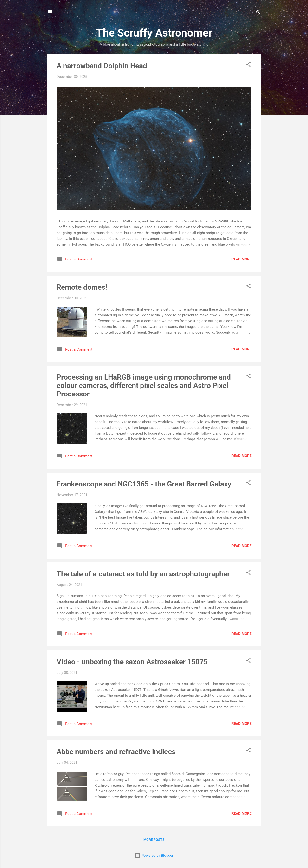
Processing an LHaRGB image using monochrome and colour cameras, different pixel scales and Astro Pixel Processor (144, 385)
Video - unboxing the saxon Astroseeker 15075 (132, 662)
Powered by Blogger (154, 856)
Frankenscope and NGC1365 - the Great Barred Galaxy (144, 484)
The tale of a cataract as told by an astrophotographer (143, 574)
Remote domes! (82, 287)
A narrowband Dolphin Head (102, 66)
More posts (154, 840)
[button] (249, 65)
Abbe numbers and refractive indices (116, 752)
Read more (241, 259)
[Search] (258, 13)
